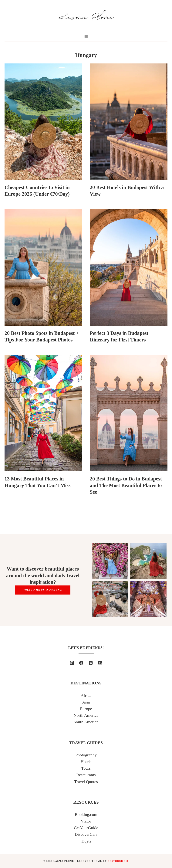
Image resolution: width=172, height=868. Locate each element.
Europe (86, 709)
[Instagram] (72, 663)
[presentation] (43, 122)
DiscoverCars (86, 834)
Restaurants (86, 775)
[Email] (100, 663)
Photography (86, 755)
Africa (86, 695)
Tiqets (86, 841)
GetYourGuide (86, 828)
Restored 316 (118, 861)
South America (86, 722)
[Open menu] (86, 36)
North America (86, 715)
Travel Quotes (86, 782)
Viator (86, 821)
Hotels (86, 762)
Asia (86, 702)
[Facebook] (81, 663)
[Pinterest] (91, 663)
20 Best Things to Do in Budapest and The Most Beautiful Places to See (126, 485)
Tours (86, 768)
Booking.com (86, 814)
